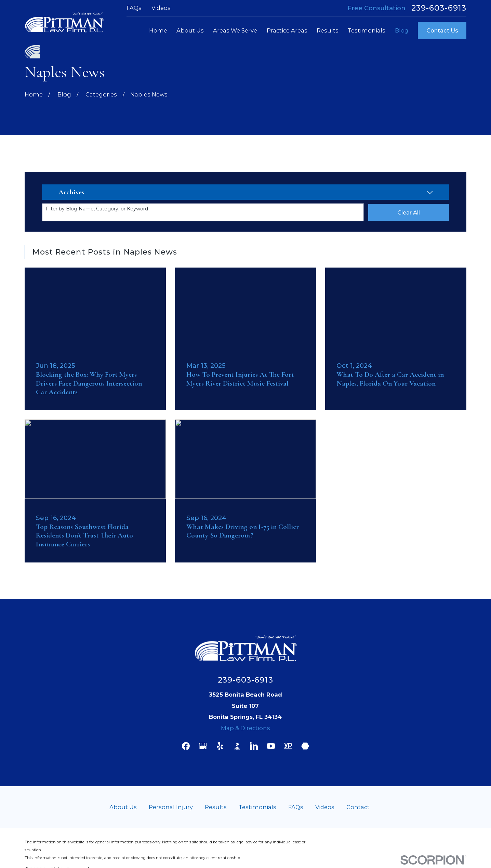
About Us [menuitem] (190, 30)
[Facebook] (186, 746)
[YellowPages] (288, 746)
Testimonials (257, 807)
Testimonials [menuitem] (367, 30)
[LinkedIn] (254, 746)
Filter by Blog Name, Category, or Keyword (97, 209)
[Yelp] (220, 746)
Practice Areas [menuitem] (287, 30)
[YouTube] (271, 746)
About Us (123, 807)
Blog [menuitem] (402, 30)
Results (216, 807)
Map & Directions (245, 728)
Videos (161, 8)
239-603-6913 (439, 8)
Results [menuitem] (328, 30)
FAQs (134, 8)
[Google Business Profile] (203, 746)
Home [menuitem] (158, 30)
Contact (358, 807)
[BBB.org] (237, 746)
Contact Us (442, 30)
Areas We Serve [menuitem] (235, 30)
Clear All (409, 212)
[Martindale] (305, 746)
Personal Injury (171, 807)
